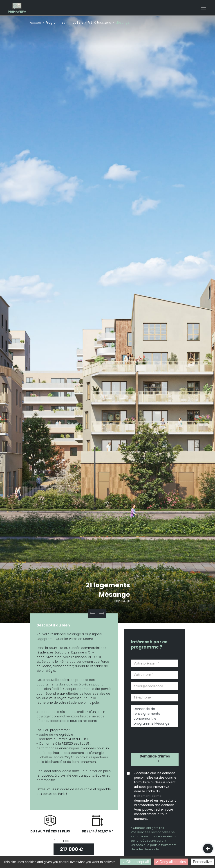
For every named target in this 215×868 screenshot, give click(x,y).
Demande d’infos (155, 756)
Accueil (36, 23)
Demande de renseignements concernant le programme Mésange (155, 716)
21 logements (108, 585)
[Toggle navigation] (204, 8)
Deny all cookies (171, 862)
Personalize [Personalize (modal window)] (202, 862)
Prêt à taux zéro (99, 23)
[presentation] (157, 738)
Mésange (115, 594)
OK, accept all (135, 862)
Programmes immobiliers (64, 23)
